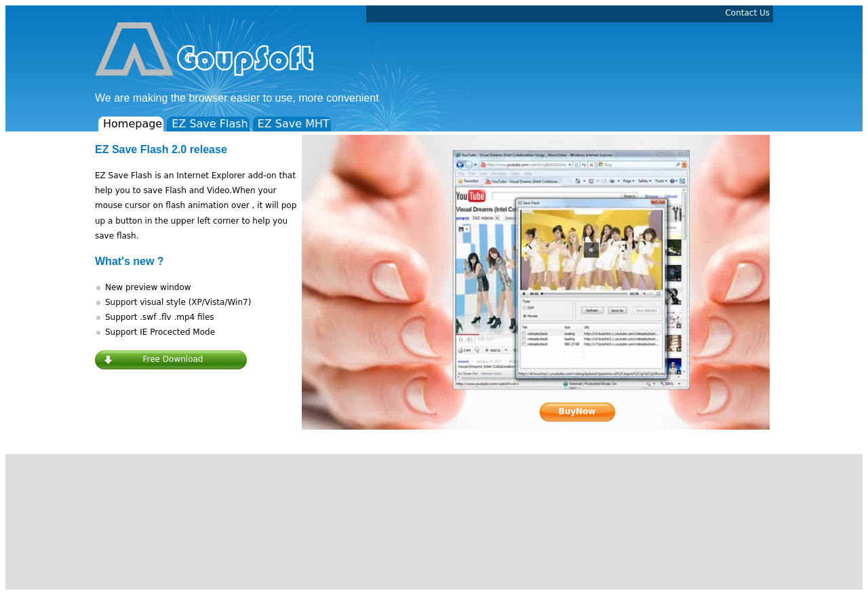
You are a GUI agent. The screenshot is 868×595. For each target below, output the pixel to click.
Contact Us (747, 13)
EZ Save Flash (210, 124)
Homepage (133, 124)
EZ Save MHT (294, 124)
